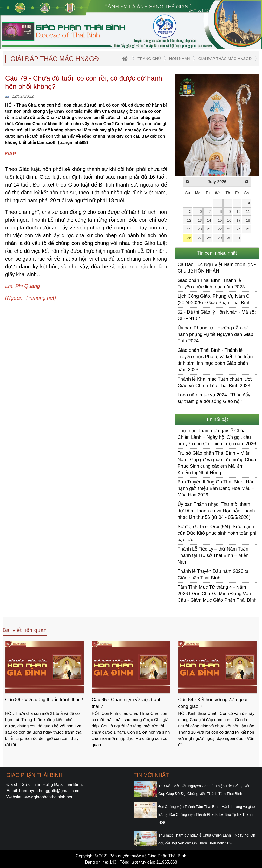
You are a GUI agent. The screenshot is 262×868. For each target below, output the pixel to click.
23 (229, 229)
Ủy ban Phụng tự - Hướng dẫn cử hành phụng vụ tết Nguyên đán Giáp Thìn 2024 (215, 334)
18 (248, 220)
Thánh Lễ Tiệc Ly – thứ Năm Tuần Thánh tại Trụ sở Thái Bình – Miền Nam (213, 555)
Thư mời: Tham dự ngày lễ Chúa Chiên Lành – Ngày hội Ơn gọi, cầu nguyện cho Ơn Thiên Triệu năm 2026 (217, 437)
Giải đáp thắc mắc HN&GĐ (225, 59)
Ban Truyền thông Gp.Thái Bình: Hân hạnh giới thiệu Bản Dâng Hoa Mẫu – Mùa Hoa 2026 (216, 488)
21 (209, 229)
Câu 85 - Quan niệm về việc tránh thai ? (127, 703)
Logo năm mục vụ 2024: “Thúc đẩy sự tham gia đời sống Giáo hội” (214, 398)
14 (209, 220)
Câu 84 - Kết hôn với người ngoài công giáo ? (213, 703)
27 (200, 238)
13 (200, 220)
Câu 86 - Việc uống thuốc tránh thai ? (44, 700)
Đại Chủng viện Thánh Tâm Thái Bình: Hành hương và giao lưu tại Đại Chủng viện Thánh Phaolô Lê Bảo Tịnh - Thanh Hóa (207, 814)
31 (239, 238)
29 (220, 238)
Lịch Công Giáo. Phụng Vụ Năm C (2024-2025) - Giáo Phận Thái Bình (214, 299)
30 (229, 238)
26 (189, 238)
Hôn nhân (180, 59)
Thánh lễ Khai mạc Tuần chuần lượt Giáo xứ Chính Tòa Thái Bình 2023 (215, 382)
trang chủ (149, 59)
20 (200, 229)
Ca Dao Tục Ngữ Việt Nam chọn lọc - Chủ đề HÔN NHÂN (217, 268)
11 (248, 211)
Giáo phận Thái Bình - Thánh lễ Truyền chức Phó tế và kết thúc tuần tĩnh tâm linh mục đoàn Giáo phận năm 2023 (215, 360)
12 (189, 220)
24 (239, 229)
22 (220, 229)
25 (248, 229)
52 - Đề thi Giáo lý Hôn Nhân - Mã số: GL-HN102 (217, 315)
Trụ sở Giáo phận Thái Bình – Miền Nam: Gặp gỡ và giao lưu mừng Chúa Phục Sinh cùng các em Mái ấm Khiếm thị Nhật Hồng (217, 463)
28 (209, 238)
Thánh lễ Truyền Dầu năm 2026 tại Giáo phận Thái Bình (214, 575)
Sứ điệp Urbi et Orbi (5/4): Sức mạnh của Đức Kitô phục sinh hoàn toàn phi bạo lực (217, 533)
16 (229, 220)
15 (220, 220)
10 (239, 211)
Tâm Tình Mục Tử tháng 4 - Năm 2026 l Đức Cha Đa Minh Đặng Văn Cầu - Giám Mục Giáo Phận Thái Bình (217, 594)
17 (239, 220)
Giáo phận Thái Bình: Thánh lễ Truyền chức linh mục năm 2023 (211, 284)
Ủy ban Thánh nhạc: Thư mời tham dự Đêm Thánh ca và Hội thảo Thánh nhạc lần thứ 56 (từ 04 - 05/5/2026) (216, 511)
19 (189, 229)
